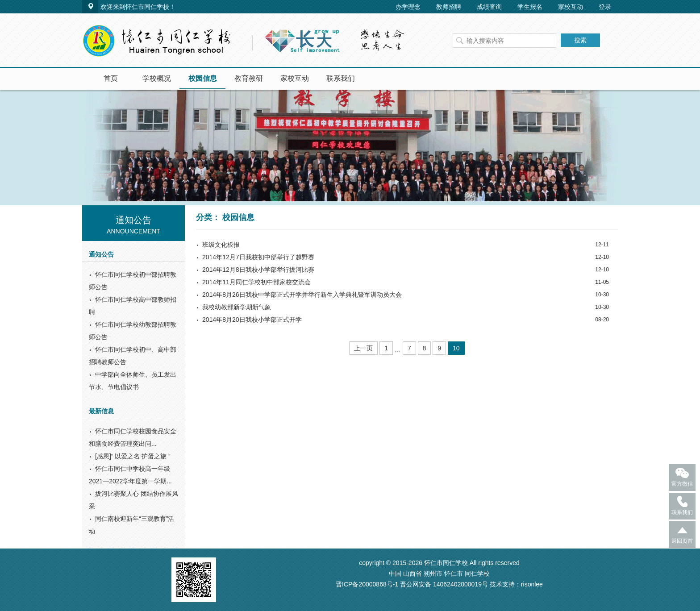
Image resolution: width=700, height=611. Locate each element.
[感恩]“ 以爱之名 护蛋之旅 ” (133, 456)
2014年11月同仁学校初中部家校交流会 (256, 282)
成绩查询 (489, 7)
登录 (605, 7)
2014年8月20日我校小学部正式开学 (252, 320)
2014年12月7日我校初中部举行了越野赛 (258, 257)
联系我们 (341, 78)
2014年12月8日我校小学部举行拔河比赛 (258, 270)
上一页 (363, 348)
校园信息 (203, 78)
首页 (111, 78)
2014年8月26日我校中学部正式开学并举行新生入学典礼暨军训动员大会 (302, 295)
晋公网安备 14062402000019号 (444, 584)
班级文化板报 (221, 245)
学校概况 (157, 78)
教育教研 (249, 78)
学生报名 (530, 7)
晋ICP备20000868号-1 (367, 584)
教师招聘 (449, 7)
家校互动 (571, 7)
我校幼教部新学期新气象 (237, 307)
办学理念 (408, 7)
